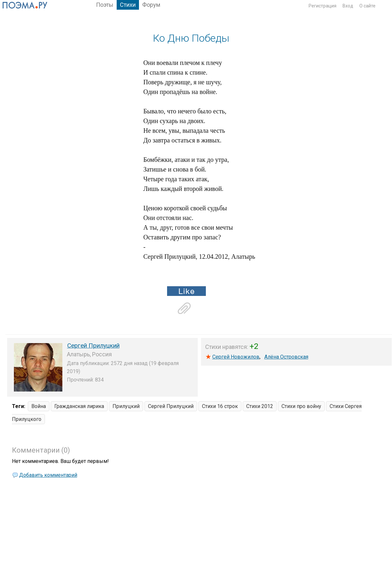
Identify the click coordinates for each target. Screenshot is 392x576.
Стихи (128, 5)
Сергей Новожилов (236, 357)
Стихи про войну (301, 406)
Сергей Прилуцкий (93, 346)
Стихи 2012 (260, 406)
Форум (151, 5)
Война (39, 406)
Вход (348, 6)
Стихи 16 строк (220, 406)
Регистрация (323, 6)
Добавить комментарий (48, 475)
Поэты (105, 5)
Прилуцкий (126, 406)
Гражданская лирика (79, 406)
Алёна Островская (286, 357)
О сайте (367, 6)
